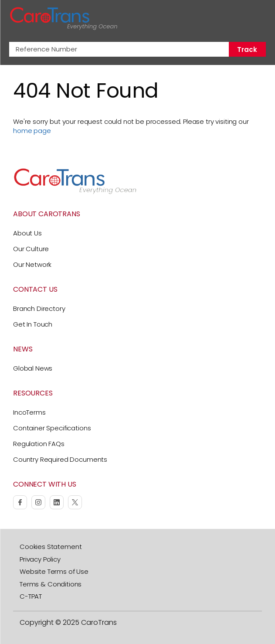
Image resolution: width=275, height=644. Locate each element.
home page (32, 131)
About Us (27, 233)
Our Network (32, 264)
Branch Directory (39, 308)
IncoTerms (29, 412)
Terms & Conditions (51, 584)
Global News (33, 368)
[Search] (239, 19)
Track (247, 49)
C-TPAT (31, 596)
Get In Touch (33, 324)
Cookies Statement (51, 547)
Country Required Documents (60, 459)
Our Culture (31, 249)
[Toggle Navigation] (258, 18)
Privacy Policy (40, 559)
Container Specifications (52, 428)
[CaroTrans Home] (64, 19)
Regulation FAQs (39, 444)
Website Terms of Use (54, 571)
